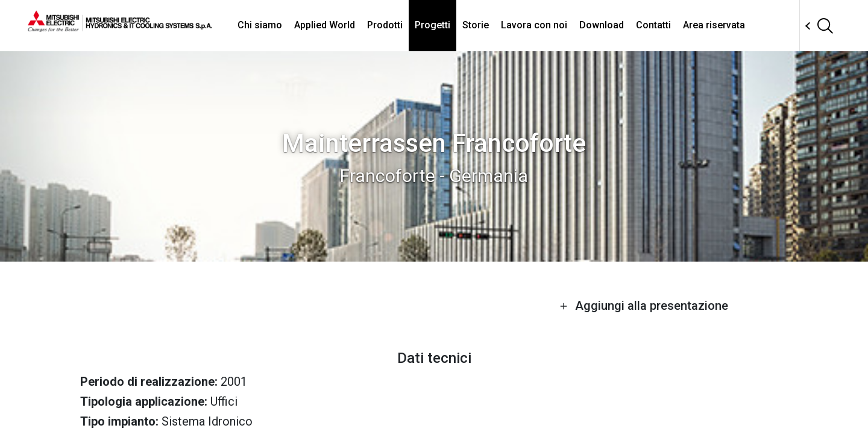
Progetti (432, 25)
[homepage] (120, 27)
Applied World (325, 25)
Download (602, 25)
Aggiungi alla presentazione (644, 306)
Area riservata (714, 25)
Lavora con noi (534, 25)
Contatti (653, 25)
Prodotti (385, 25)
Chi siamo (260, 25)
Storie (476, 25)
